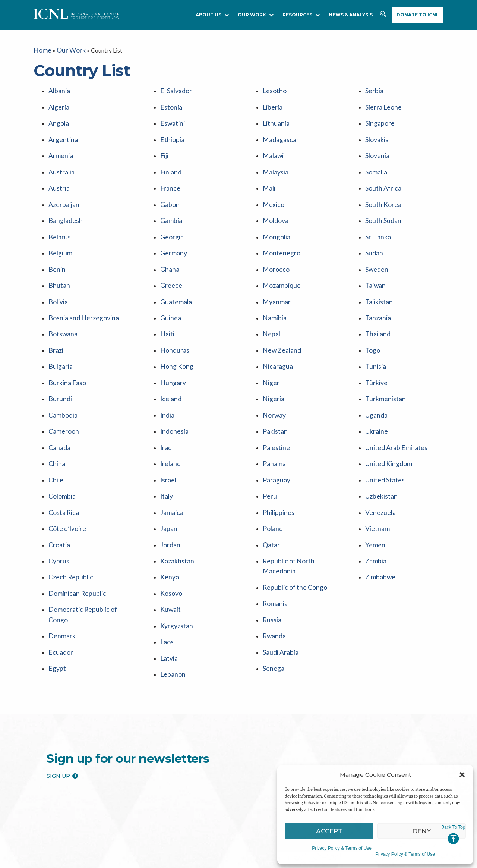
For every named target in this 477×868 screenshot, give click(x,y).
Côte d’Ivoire (65, 474)
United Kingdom (386, 417)
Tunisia (374, 331)
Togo (372, 317)
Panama (273, 417)
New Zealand (280, 317)
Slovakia (376, 131)
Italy (166, 446)
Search (384, 18)
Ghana (168, 246)
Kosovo (170, 532)
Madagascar (279, 131)
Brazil (56, 317)
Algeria (58, 102)
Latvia (168, 589)
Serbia (373, 88)
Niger (270, 345)
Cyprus (58, 503)
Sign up (62, 704)
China (56, 417)
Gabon (169, 188)
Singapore (378, 117)
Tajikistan (378, 274)
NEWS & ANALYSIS (351, 15)
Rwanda (273, 569)
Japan (168, 474)
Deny (422, 831)
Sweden (375, 246)
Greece (170, 260)
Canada (58, 403)
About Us (212, 15)
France (169, 174)
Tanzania (377, 288)
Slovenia (376, 145)
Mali (269, 174)
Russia (271, 554)
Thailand (376, 303)
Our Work (256, 15)
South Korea (381, 188)
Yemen (374, 489)
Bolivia (57, 274)
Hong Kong (175, 331)
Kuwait (169, 546)
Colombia (61, 446)
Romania (274, 540)
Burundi (59, 360)
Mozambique (280, 260)
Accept (329, 831)
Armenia (59, 145)
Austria (58, 174)
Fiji (164, 145)
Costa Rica (62, 460)
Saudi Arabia (279, 583)
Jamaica (171, 460)
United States (383, 432)
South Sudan (381, 202)
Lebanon (171, 603)
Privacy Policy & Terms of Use (342, 848)
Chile (55, 432)
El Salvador (174, 88)
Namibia (274, 288)
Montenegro (279, 231)
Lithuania (274, 117)
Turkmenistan (383, 360)
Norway (273, 374)
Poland (272, 474)
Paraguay (275, 432)
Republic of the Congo (291, 526)
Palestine (274, 403)
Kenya (168, 517)
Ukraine (375, 389)
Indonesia (173, 389)
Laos (166, 575)
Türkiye (375, 345)
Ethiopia (171, 131)
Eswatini (171, 117)
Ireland (169, 417)
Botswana (61, 303)
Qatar (270, 489)
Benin (56, 246)
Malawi (272, 145)
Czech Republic (68, 517)
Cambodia (62, 374)
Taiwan (374, 260)
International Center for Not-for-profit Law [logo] (74, 827)
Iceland (170, 360)
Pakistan (274, 389)
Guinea (169, 288)
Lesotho (273, 88)
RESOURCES (301, 15)
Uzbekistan (380, 446)
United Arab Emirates (393, 403)
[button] (462, 775)
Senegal (273, 597)
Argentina (61, 131)
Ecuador (59, 583)
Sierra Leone (381, 102)
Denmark (60, 569)
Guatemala (174, 274)
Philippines (277, 460)
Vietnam (376, 474)
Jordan (169, 489)
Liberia (272, 102)
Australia (60, 159)
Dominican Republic (74, 532)
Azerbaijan (62, 188)
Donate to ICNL (418, 15)
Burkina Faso (65, 345)
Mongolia (275, 217)
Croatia (58, 489)
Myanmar (275, 274)
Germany (172, 231)
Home (42, 49)
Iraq (165, 403)
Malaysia (274, 159)
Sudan (373, 231)
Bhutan (58, 260)
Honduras (173, 317)
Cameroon (62, 389)
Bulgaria (59, 331)
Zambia (375, 503)
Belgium (59, 231)
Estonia (170, 102)
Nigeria (272, 360)
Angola (58, 117)
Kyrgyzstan (175, 560)
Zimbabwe (379, 517)
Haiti (167, 303)
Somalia (375, 159)
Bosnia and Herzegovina (80, 288)
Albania (58, 88)
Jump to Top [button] (453, 835)
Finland (170, 159)
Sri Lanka (377, 217)
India (167, 374)
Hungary (171, 345)
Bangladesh (63, 202)
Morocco (275, 246)
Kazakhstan (175, 503)
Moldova (274, 202)
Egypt (56, 597)
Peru (269, 446)
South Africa (381, 174)
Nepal (271, 303)
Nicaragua (276, 331)
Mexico (273, 188)
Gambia (170, 202)
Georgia (171, 217)
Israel (167, 432)
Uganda (375, 374)
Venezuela (378, 460)
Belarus (58, 217)
